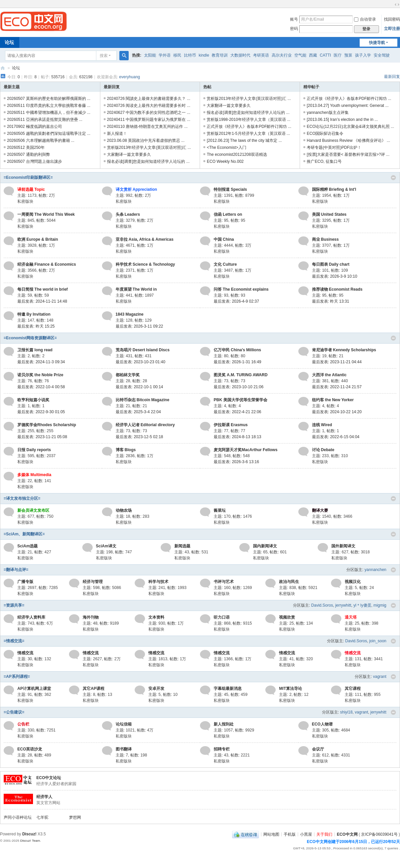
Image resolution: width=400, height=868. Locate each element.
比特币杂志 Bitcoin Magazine (142, 400)
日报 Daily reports (34, 450)
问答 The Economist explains (241, 289)
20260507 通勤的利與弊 (28, 154)
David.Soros (322, 605)
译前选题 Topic (31, 189)
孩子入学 (363, 55)
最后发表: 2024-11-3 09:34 (41, 362)
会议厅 (318, 749)
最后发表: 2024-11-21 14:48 (42, 301)
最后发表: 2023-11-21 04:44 (337, 362)
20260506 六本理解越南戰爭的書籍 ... (41, 141)
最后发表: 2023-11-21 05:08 (42, 437)
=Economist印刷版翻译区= (28, 177)
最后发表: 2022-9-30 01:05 (41, 412)
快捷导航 (377, 43)
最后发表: (331, 301)
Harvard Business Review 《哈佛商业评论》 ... (348, 141)
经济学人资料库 (31, 617)
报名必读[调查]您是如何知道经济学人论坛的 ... (148, 161)
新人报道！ (117, 134)
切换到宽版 (397, 5)
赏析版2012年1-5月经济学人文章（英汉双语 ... (248, 134)
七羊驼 (42, 817)
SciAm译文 (106, 546)
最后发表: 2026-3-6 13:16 (236, 462)
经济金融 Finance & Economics (47, 264)
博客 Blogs (126, 450)
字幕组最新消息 (228, 689)
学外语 (165, 55)
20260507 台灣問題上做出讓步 (34, 161)
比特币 (190, 55)
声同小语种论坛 (18, 817)
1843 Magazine (130, 314)
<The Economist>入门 (226, 147)
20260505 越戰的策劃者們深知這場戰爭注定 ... (49, 134)
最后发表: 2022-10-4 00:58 (41, 387)
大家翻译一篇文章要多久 (129, 154)
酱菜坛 (220, 510)
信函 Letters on (228, 214)
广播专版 (25, 582)
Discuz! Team (30, 841)
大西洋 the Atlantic (329, 375)
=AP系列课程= (17, 677)
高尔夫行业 (282, 55)
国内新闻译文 (265, 546)
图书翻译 (124, 749)
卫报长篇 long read (35, 350)
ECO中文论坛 (49, 778)
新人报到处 (224, 724)
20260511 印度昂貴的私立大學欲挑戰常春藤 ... (49, 106)
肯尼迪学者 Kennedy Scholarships (344, 350)
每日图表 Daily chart (331, 264)
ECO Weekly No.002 (225, 161)
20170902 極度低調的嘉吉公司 (34, 127)
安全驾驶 (382, 55)
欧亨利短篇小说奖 (33, 400)
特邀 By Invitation (34, 314)
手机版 (290, 834)
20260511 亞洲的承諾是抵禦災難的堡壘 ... (45, 120)
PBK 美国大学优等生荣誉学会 (240, 400)
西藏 (313, 55)
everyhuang (129, 77)
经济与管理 (93, 582)
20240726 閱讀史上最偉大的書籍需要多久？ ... (149, 99)
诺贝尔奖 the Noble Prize (40, 375)
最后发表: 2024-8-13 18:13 (237, 437)
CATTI (325, 55)
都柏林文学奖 (128, 375)
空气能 (300, 55)
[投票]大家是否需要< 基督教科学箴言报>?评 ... (348, 154)
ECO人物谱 (322, 724)
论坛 (16, 68)
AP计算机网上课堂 (34, 689)
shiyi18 (346, 712)
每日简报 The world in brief (42, 289)
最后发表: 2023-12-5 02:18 (139, 437)
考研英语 (261, 55)
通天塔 (351, 617)
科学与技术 (158, 582)
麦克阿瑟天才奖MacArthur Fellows (245, 450)
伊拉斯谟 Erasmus (231, 425)
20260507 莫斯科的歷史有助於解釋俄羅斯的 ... (49, 99)
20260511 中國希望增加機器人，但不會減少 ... (49, 113)
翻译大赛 (320, 510)
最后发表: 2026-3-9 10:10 (335, 276)
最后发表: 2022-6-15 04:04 (336, 437)
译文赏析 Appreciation (136, 189)
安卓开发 (156, 689)
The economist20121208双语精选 (237, 154)
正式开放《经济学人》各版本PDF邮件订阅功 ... (249, 127)
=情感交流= (14, 641)
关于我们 (324, 834)
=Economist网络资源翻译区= (30, 338)
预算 (348, 55)
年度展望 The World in (136, 289)
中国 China (224, 239)
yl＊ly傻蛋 (362, 605)
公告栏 (23, 724)
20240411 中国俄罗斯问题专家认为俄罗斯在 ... (149, 120)
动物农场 (124, 510)
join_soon (378, 641)
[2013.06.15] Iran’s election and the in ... (342, 120)
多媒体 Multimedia (34, 475)
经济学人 (44, 797)
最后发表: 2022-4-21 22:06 (237, 412)
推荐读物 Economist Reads (337, 289)
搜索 (104, 56)
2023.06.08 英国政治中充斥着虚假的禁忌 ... (146, 141)
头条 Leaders (128, 214)
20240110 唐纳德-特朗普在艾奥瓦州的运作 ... (147, 127)
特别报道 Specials (230, 189)
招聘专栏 (222, 749)
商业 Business (325, 239)
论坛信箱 (124, 724)
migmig (380, 605)
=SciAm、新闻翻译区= (24, 534)
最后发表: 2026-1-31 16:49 (237, 362)
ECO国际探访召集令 (325, 134)
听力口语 (222, 617)
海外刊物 (91, 617)
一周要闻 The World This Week (46, 214)
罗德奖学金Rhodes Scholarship (47, 425)
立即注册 (392, 29)
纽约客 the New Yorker (333, 400)
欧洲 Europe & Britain (38, 239)
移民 (177, 55)
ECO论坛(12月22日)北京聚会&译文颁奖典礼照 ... (350, 127)
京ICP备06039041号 (379, 834)
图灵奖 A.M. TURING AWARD (241, 375)
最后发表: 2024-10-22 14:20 (337, 412)
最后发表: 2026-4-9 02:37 (236, 301)
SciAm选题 (27, 546)
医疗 (338, 55)
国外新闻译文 (343, 546)
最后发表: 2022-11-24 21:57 (337, 387)
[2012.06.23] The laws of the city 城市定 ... (244, 141)
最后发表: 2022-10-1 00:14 (139, 387)
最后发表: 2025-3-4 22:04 (138, 412)
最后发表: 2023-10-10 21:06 (238, 387)
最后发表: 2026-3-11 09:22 (139, 326)
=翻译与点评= (16, 570)
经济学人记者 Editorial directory (145, 425)
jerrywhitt (343, 605)
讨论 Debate (323, 450)
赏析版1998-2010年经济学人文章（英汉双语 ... (248, 120)
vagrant (380, 677)
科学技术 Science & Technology (145, 264)
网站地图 (271, 834)
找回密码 (392, 19)
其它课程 (353, 689)
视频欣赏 (287, 617)
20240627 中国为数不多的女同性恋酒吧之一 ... (149, 113)
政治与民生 (289, 582)
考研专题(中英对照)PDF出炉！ (334, 147)
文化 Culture (225, 264)
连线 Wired (322, 425)
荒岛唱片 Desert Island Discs (143, 350)
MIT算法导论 (290, 689)
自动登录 (365, 19)
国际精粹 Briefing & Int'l (334, 189)
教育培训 (220, 55)
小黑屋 (306, 834)
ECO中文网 (3, 68)
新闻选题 (182, 546)
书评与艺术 (224, 582)
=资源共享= (14, 605)
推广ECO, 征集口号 (324, 161)
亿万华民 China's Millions (237, 350)
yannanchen (375, 570)
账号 (294, 19)
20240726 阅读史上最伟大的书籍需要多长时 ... (149, 106)
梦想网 (75, 817)
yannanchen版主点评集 (327, 113)
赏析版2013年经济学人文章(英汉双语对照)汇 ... (149, 147)
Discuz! (29, 834)
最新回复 (392, 77)
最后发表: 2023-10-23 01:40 (140, 362)
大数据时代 (240, 55)
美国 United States (329, 214)
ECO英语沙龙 (30, 749)
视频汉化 (353, 582)
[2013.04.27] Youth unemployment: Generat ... (348, 106)
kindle (204, 55)
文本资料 (156, 617)
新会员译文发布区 (33, 510)
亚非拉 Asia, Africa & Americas (145, 239)
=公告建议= (14, 712)
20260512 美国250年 (26, 147)
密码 (294, 29)
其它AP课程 (93, 689)
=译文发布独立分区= (22, 498)
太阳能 (150, 55)
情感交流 (25, 653)
